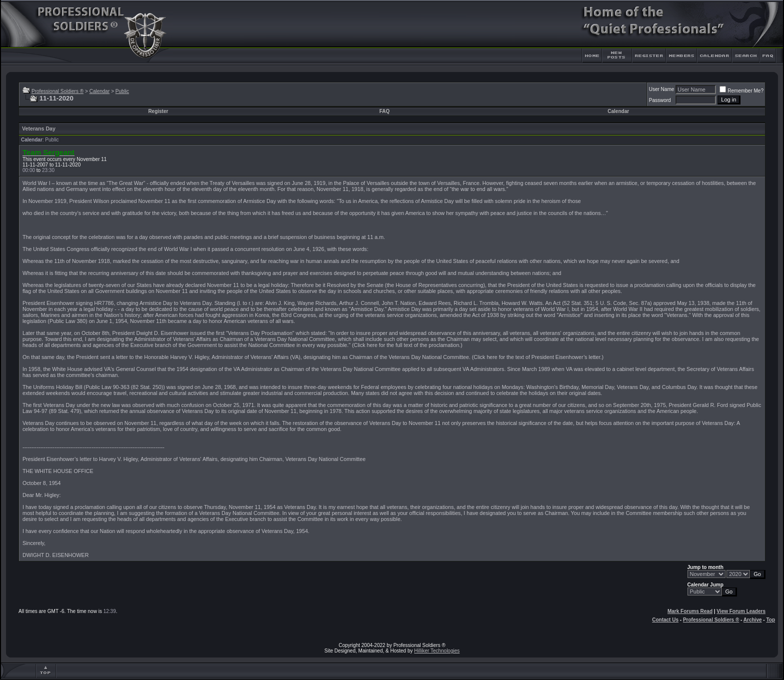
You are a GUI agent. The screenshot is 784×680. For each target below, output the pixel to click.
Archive (753, 620)
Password (660, 100)
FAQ (385, 111)
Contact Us (665, 620)
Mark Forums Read (690, 611)
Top (770, 620)
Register (158, 111)
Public (122, 91)
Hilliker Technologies (437, 651)
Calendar (100, 91)
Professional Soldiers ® (57, 91)
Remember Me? (741, 91)
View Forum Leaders (741, 611)
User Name (662, 89)
